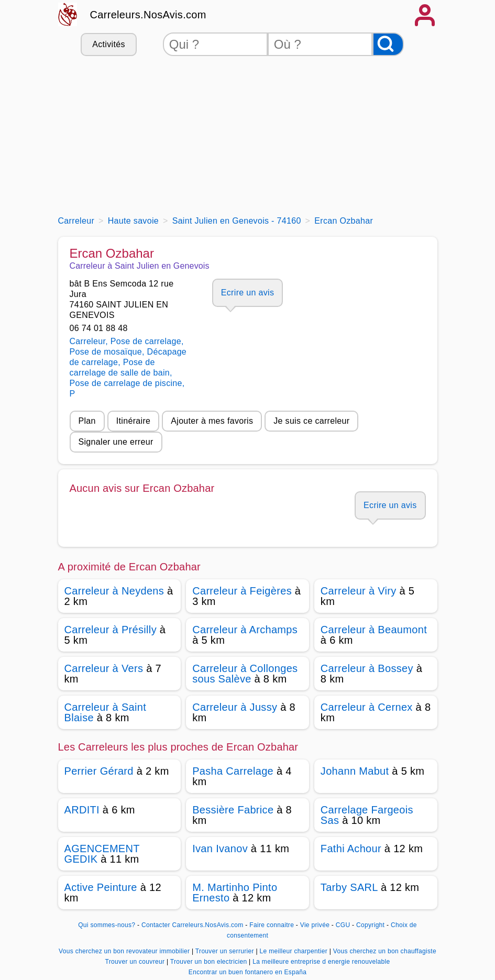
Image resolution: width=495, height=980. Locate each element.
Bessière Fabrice (233, 810)
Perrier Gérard (99, 771)
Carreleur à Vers (104, 668)
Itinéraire (133, 421)
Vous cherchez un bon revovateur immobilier (125, 951)
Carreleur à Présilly (111, 630)
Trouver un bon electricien (210, 962)
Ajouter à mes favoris (212, 421)
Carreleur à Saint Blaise (106, 712)
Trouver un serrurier (226, 951)
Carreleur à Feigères (242, 591)
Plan (87, 421)
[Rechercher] (388, 44)
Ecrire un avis (247, 293)
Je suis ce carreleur (311, 421)
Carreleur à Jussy (235, 707)
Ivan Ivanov (220, 849)
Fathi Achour (351, 849)
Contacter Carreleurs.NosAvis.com (192, 925)
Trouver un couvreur (136, 962)
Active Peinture (101, 887)
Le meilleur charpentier (295, 951)
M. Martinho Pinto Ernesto (235, 893)
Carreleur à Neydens (114, 591)
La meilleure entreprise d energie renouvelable (321, 962)
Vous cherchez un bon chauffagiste (385, 951)
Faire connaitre (272, 925)
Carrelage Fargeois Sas (367, 815)
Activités (108, 44)
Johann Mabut (355, 771)
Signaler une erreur (116, 442)
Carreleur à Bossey (367, 668)
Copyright (371, 925)
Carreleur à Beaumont (374, 630)
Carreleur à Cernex (367, 707)
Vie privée (315, 925)
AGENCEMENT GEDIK (102, 854)
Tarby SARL (349, 887)
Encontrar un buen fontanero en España (247, 972)
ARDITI (82, 810)
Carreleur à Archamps (245, 630)
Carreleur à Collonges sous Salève (245, 674)
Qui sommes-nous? (107, 925)
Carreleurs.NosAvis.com (148, 15)
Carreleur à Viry (359, 591)
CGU (343, 925)
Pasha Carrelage (233, 771)
